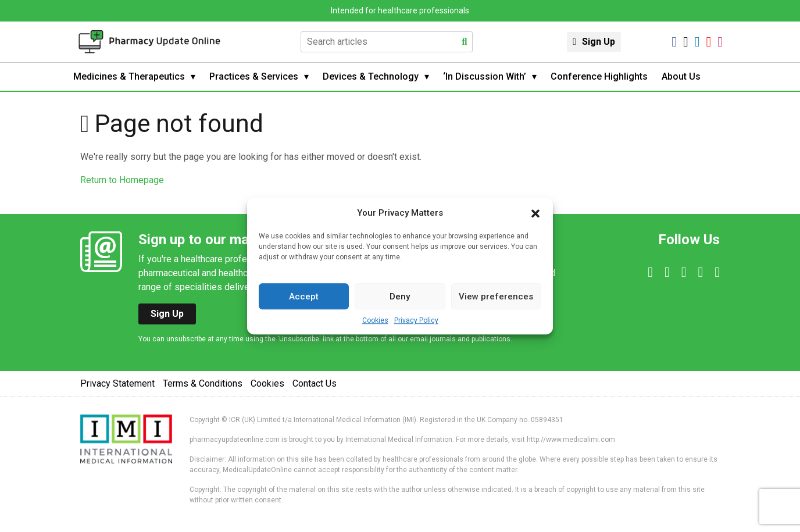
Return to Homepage (122, 180)
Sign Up (599, 42)
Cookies (375, 320)
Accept (304, 297)
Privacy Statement (117, 383)
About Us (681, 76)
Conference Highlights (599, 76)
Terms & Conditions (203, 383)
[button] (535, 213)
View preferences (496, 297)
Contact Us (315, 383)
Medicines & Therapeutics (129, 76)
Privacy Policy (416, 320)
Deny (400, 297)
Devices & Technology (371, 76)
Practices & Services (254, 76)
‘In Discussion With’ (485, 76)
